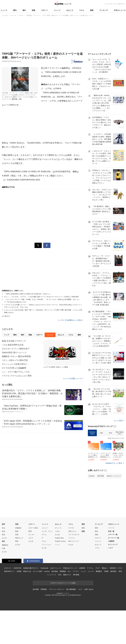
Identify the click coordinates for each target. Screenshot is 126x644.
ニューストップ (110, 4)
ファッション (46, 545)
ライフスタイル (74, 535)
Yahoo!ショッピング (114, 476)
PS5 (101, 433)
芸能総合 (18, 528)
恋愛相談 (63, 571)
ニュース (4, 10)
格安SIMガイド (9, 571)
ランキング (104, 10)
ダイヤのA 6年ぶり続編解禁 (14, 368)
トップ (6, 335)
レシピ (83, 571)
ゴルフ (31, 538)
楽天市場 (101, 476)
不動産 (106, 571)
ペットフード (51, 575)
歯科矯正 (114, 571)
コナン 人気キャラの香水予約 (15, 360)
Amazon (92, 476)
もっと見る (119, 420)
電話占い (105, 568)
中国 (3, 548)
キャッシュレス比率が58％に (15, 364)
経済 (3, 531)
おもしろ (70, 10)
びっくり (58, 528)
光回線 (19, 571)
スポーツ (44, 10)
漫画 (92, 10)
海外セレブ (19, 538)
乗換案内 (99, 571)
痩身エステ (67, 575)
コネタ (57, 531)
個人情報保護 (71, 589)
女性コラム (72, 531)
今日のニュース (120, 10)
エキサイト (121, 4)
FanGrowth (44, 568)
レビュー (45, 528)
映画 (17, 531)
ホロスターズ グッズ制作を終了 (16, 349)
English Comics (60, 541)
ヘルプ (110, 548)
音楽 (17, 535)
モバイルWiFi (38, 571)
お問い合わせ (89, 589)
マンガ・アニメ (47, 531)
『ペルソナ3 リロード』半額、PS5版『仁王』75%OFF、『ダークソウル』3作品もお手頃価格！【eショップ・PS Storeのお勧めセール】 (42, 301)
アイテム (90, 568)
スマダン (71, 528)
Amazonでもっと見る (114, 463)
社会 (3, 528)
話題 (83, 531)
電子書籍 (76, 575)
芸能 (33, 10)
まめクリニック (56, 568)
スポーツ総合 (33, 528)
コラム (82, 10)
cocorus (47, 571)
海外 (24, 10)
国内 (15, 10)
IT (42, 538)
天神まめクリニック (70, 568)
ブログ (98, 568)
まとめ (4, 538)
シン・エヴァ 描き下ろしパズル (16, 372)
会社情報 (36, 589)
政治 (3, 535)
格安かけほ (27, 571)
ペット (57, 545)
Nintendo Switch (92, 433)
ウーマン (76, 571)
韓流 (17, 541)
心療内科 (82, 568)
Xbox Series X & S (119, 433)
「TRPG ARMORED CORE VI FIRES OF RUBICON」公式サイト (27, 294)
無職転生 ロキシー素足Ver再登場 (16, 356)
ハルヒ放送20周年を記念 (13, 345)
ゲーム (44, 535)
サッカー (32, 535)
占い (69, 571)
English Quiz (59, 538)
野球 (30, 531)
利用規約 (44, 589)
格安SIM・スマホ (116, 568)
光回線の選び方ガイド (31, 568)
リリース (111, 528)
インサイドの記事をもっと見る (70, 320)
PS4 (110, 433)
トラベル (71, 538)
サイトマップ (113, 545)
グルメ (44, 541)
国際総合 (5, 545)
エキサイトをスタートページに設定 (63, 583)
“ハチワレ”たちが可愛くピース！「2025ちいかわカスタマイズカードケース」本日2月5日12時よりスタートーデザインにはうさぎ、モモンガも (43, 306)
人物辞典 (111, 541)
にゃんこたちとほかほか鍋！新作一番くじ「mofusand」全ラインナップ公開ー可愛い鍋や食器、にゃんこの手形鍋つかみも (43, 311)
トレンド (57, 10)
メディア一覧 (113, 535)
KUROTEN (17, 568)
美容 (120, 571)
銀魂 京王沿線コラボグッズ (14, 341)
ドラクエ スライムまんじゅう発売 (17, 376)
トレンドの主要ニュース (73, 379)
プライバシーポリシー (57, 589)
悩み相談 (55, 571)
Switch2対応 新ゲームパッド (14, 353)
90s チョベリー (74, 541)
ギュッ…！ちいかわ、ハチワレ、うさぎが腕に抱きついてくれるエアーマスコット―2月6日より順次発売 (41, 297)
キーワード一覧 (114, 538)
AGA (60, 575)
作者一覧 (111, 531)
